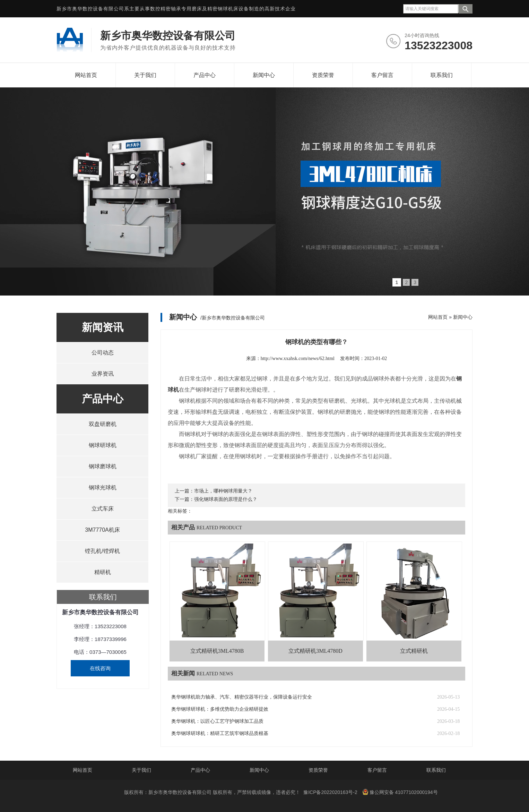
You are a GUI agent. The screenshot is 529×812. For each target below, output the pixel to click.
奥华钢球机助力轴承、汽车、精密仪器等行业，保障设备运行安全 (242, 697)
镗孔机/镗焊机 (102, 551)
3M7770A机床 (102, 530)
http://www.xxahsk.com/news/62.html (298, 358)
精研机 (103, 572)
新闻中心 (264, 75)
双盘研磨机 (103, 424)
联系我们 (442, 75)
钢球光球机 (103, 488)
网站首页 (86, 75)
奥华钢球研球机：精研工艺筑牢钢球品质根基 (220, 733)
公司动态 (103, 353)
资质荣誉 (323, 75)
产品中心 (205, 75)
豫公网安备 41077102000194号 (400, 792)
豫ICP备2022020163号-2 (330, 792)
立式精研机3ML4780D (315, 651)
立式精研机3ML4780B (217, 651)
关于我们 (145, 75)
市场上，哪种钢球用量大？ (223, 491)
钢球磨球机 (103, 466)
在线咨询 (100, 668)
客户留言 (382, 75)
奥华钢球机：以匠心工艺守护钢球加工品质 (217, 721)
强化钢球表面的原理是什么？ (226, 499)
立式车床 (103, 509)
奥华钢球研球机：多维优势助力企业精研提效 (220, 709)
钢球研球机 (103, 445)
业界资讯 (103, 374)
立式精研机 (414, 651)
